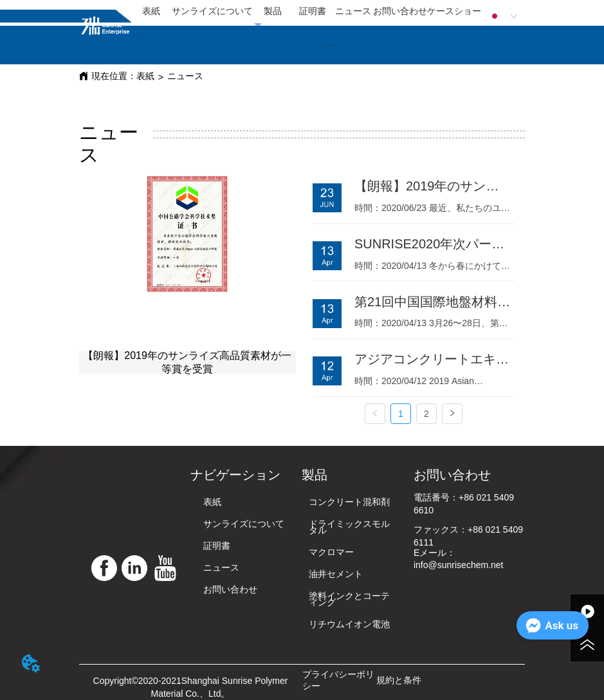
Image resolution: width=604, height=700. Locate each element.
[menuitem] (328, 45)
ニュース (185, 76)
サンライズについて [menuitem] (212, 11)
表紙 (145, 76)
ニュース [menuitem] (353, 11)
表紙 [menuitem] (151, 11)
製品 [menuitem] (273, 11)
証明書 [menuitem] (313, 11)
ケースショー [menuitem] (454, 11)
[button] (328, 45)
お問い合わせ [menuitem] (400, 11)
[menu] (306, 12)
